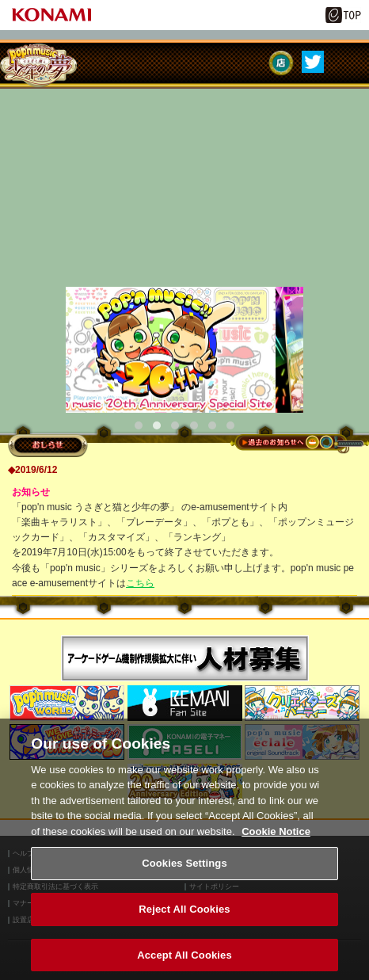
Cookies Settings (184, 869)
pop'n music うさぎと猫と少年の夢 (38, 65)
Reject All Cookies (184, 914)
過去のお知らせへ (299, 444)
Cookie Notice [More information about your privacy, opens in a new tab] (276, 836)
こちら (140, 583)
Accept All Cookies (184, 960)
